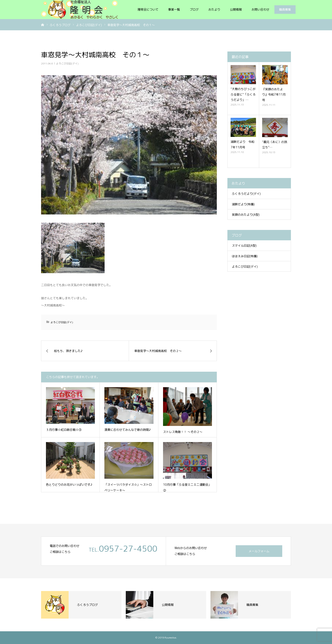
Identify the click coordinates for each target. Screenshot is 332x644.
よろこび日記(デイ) (67, 63)
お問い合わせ (260, 9)
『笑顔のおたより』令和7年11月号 (274, 94)
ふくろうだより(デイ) (246, 194)
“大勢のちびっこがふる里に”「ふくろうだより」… (243, 94)
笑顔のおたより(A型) (246, 215)
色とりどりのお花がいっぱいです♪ (69, 485)
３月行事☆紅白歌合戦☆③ (64, 430)
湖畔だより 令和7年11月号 (242, 144)
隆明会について (148, 9)
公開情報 (236, 9)
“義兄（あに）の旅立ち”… (275, 145)
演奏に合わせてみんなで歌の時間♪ (128, 430)
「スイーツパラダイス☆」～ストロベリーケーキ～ (128, 487)
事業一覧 (174, 9)
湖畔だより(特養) (243, 204)
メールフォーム (259, 551)
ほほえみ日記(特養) (245, 256)
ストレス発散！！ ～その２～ (183, 432)
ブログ (194, 9)
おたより (214, 9)
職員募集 (285, 9)
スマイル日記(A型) (244, 245)
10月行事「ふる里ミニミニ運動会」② (187, 487)
